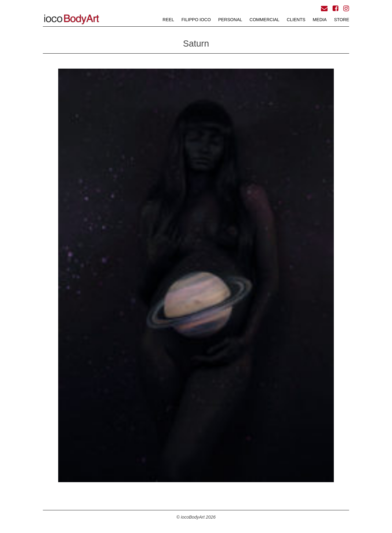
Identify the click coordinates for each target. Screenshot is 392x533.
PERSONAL (230, 20)
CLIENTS (296, 20)
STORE (342, 20)
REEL (168, 20)
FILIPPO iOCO (196, 20)
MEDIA (320, 20)
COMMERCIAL (265, 20)
